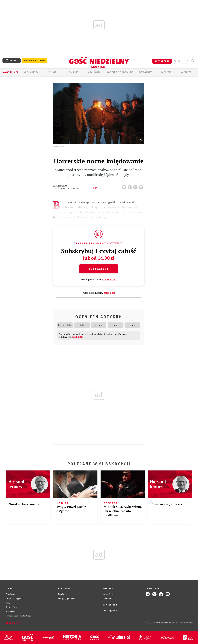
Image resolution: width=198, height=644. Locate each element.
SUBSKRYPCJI (110, 279)
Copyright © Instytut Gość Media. (158, 623)
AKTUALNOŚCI (31, 72)
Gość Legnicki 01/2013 (67, 188)
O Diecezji (187, 72)
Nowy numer (10, 72)
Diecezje (166, 72)
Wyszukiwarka (193, 61)
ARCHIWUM (94, 72)
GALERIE (74, 72)
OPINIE (52, 72)
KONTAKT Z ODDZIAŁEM (120, 72)
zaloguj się (181, 61)
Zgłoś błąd (13, 623)
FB (130, 186)
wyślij (142, 186)
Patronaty (145, 72)
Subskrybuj (99, 269)
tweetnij (136, 186)
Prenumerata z (34, 61)
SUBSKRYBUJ (162, 61)
